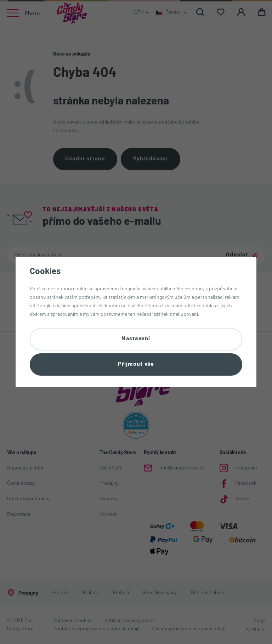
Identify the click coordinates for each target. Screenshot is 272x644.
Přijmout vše (136, 364)
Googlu (44, 306)
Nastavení (136, 339)
